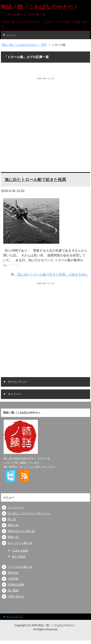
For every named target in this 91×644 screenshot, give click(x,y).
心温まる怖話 (20, 551)
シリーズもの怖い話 (20, 567)
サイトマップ (15, 617)
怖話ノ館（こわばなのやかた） (40, 7)
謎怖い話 (13, 537)
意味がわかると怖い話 (21, 531)
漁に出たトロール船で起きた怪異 (35, 180)
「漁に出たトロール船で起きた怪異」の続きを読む (51, 274)
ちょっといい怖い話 (20, 543)
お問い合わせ (16, 596)
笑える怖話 (19, 557)
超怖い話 (13, 525)
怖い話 (12, 519)
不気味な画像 (16, 585)
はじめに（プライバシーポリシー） (29, 513)
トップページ (16, 507)
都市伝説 (13, 573)
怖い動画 (13, 590)
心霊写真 (13, 579)
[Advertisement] (45, 126)
